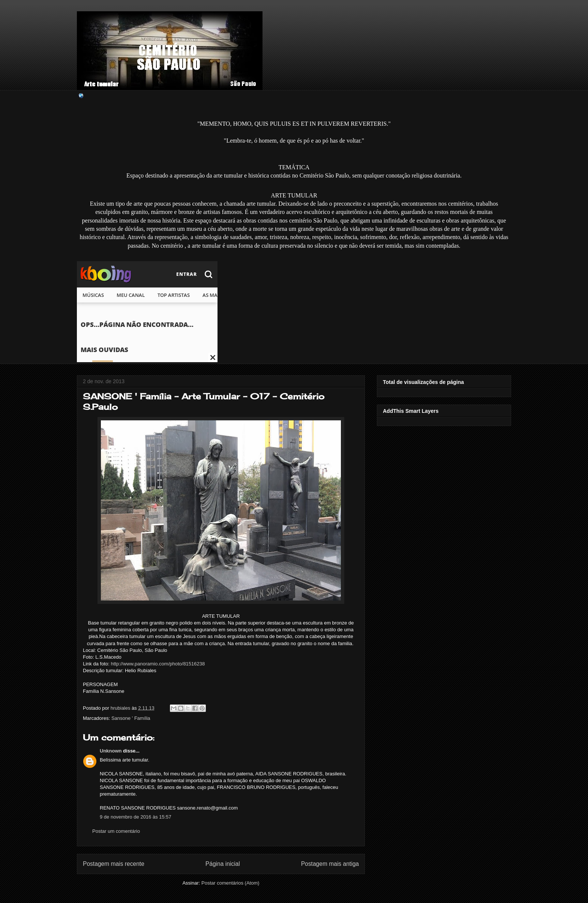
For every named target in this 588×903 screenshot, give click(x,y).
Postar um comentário (116, 831)
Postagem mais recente (114, 864)
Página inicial (223, 864)
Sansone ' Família (131, 718)
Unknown (111, 751)
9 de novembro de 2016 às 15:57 (136, 817)
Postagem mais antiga (330, 864)
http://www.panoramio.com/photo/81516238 (158, 664)
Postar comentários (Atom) (230, 883)
